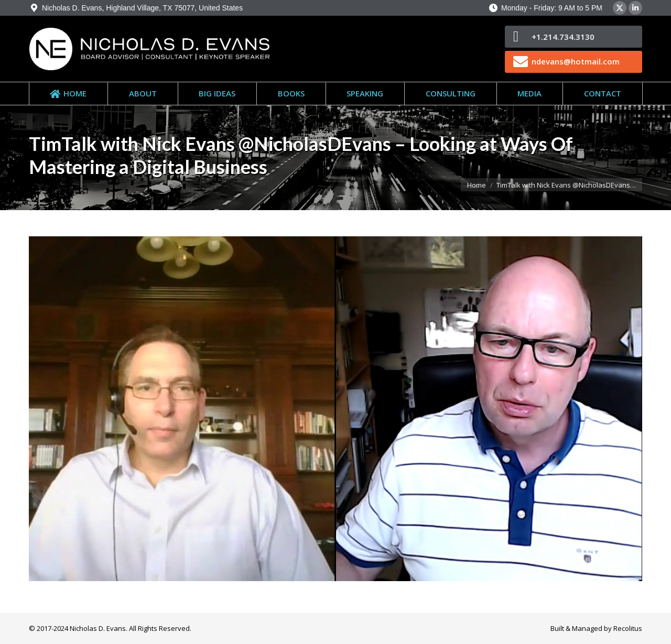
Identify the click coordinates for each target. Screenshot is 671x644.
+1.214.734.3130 (563, 37)
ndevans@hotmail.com (576, 61)
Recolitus (628, 628)
